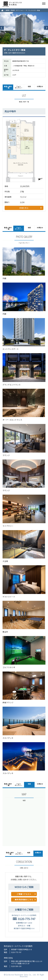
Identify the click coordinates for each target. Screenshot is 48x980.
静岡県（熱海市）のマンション (15, 10)
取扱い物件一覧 (8, 87)
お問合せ (40, 86)
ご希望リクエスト (24, 894)
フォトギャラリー (19, 87)
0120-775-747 (27, 919)
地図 (29, 86)
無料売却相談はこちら (24, 900)
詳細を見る (24, 208)
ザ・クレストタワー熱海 (33, 10)
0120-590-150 (16, 966)
